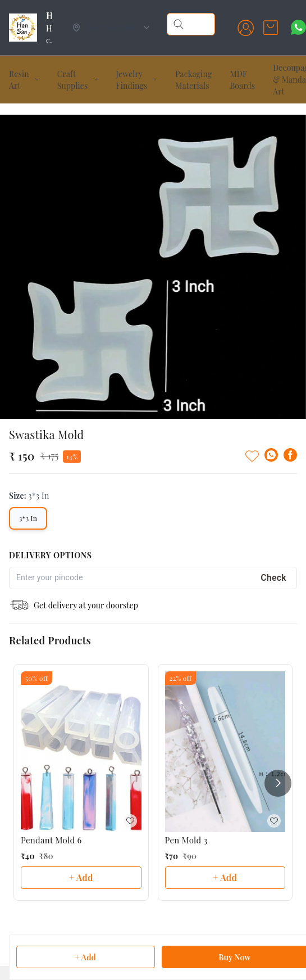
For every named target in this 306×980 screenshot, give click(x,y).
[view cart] (271, 28)
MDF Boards (242, 80)
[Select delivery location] (111, 28)
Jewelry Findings (132, 80)
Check (273, 556)
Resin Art (19, 80)
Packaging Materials (193, 80)
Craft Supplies (73, 80)
